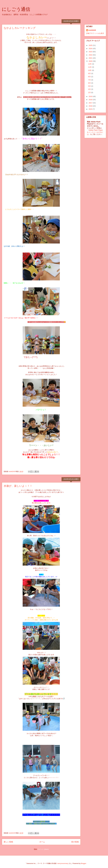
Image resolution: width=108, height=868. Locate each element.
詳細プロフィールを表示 (95, 33)
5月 (90, 86)
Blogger (83, 863)
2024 (91, 49)
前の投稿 (75, 842)
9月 (90, 73)
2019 (91, 96)
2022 (91, 55)
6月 (90, 83)
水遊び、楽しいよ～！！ (18, 486)
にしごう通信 (16, 9)
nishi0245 (92, 30)
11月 (90, 67)
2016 (91, 106)
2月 (90, 92)
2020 (91, 61)
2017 (91, 103)
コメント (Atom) (43, 849)
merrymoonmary (63, 863)
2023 (91, 52)
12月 (90, 64)
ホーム (42, 842)
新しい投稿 (8, 842)
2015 (91, 109)
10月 (90, 70)
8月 (90, 77)
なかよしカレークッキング (20, 28)
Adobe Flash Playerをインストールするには (95, 132)
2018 (91, 100)
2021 (91, 58)
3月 (90, 89)
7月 (90, 80)
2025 (91, 45)
